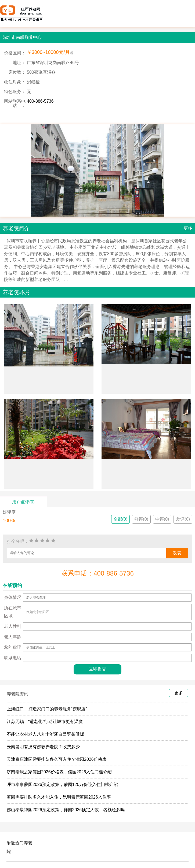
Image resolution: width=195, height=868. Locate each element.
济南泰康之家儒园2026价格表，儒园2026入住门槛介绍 (59, 772)
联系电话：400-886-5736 (97, 573)
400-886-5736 (40, 101)
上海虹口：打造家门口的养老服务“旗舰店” (47, 709)
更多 (188, 228)
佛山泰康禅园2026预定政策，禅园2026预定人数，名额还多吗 (66, 810)
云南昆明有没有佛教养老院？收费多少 (43, 747)
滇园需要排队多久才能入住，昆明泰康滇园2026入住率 (59, 797)
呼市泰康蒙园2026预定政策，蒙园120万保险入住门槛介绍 (62, 784)
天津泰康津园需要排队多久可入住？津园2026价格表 (57, 759)
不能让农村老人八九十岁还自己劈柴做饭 (45, 734)
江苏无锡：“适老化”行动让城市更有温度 (45, 722)
